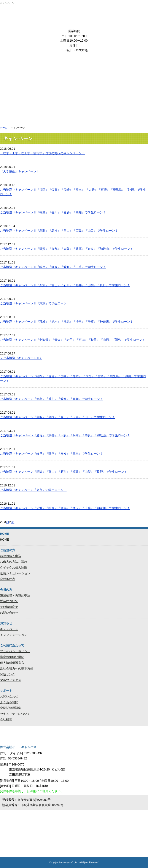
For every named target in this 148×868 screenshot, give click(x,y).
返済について (9, 601)
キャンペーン (9, 629)
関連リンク (8, 674)
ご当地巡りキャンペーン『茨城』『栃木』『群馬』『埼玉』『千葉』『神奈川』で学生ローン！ (65, 508)
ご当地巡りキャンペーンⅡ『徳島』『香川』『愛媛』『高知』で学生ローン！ (53, 212)
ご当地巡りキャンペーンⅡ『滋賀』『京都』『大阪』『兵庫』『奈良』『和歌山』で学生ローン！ (67, 249)
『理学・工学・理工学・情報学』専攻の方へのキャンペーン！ (42, 153)
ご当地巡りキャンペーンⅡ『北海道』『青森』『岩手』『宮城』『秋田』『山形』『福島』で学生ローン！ (73, 340)
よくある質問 (9, 702)
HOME (5, 540)
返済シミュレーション (15, 573)
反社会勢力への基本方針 (17, 668)
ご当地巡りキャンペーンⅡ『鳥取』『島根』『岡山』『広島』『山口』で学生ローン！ (59, 231)
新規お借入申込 (11, 556)
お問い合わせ (9, 613)
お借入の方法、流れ (14, 562)
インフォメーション (14, 635)
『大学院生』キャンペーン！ (20, 171)
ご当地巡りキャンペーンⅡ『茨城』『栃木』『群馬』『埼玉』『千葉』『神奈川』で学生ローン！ (67, 322)
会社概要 (6, 719)
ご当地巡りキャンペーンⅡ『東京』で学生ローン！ (35, 303)
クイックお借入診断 (14, 567)
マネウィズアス (11, 680)
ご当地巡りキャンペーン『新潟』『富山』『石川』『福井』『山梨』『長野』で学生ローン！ (64, 472)
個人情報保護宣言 (12, 663)
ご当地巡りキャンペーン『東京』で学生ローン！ (33, 490)
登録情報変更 (9, 607)
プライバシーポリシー (15, 651)
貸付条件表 (8, 579)
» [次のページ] (13, 522)
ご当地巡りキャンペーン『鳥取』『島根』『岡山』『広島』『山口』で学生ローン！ (57, 417)
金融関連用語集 (11, 708)
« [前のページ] (7, 522)
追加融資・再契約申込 (15, 595)
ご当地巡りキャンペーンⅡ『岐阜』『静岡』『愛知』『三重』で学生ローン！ (53, 267)
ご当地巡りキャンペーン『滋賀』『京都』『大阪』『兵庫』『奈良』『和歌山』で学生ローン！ (65, 435)
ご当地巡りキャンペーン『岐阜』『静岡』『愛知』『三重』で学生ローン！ (51, 454)
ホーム (4, 128)
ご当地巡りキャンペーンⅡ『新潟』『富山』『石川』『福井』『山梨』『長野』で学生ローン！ (65, 285)
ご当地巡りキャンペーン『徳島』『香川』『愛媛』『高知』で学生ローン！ (51, 399)
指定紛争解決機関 (12, 657)
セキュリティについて (15, 714)
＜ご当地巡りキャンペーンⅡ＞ (21, 358)
